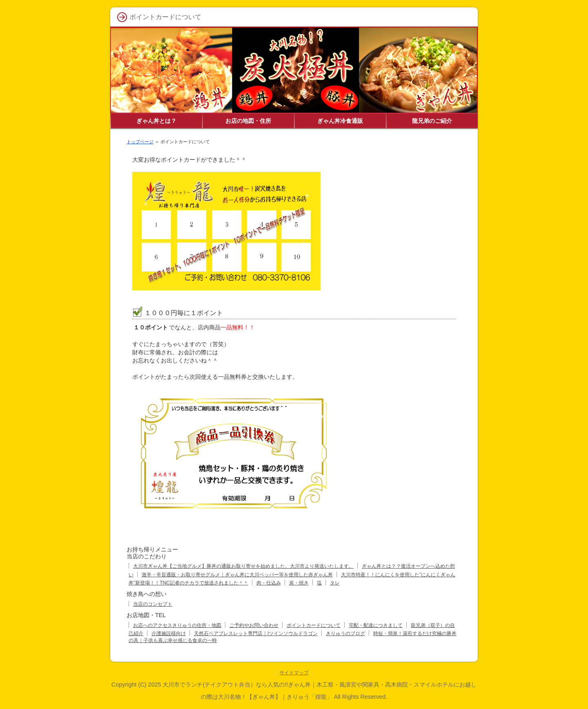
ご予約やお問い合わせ (254, 625)
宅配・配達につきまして (376, 625)
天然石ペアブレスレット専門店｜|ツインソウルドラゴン (256, 633)
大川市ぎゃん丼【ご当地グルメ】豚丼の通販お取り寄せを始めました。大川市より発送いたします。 (243, 566)
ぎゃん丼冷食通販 (340, 121)
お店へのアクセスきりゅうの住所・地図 (177, 625)
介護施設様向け (169, 633)
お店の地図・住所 (248, 121)
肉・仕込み (269, 583)
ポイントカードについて (314, 625)
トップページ (140, 142)
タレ (335, 583)
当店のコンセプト (153, 604)
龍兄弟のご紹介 (432, 121)
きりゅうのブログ (345, 633)
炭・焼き (299, 583)
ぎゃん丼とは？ (156, 121)
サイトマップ (294, 673)
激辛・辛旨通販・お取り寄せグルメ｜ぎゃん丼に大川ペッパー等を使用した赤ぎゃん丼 (237, 575)
